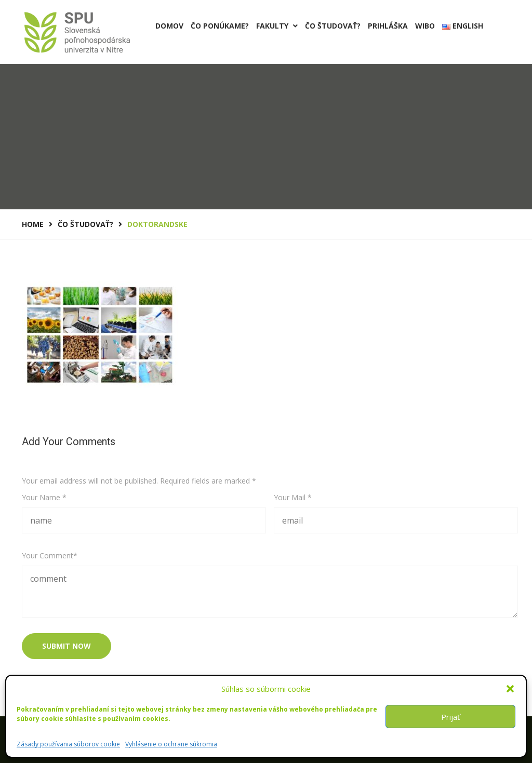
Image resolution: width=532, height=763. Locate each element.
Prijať (450, 717)
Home (33, 224)
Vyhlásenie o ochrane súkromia (171, 744)
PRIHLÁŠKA (388, 26)
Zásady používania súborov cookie (68, 744)
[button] (510, 689)
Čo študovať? (333, 26)
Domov (169, 26)
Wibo (425, 26)
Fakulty (277, 26)
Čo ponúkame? (220, 26)
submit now (66, 646)
